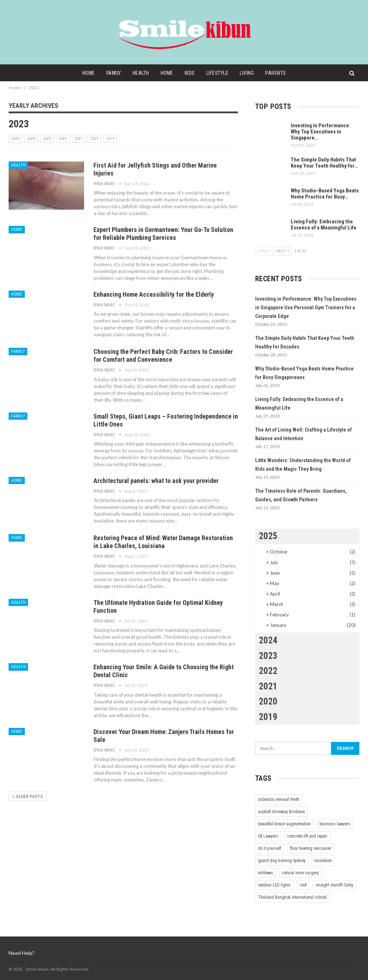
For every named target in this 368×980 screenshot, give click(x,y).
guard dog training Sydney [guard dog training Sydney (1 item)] (282, 861)
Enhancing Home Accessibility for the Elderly (154, 294)
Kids (190, 73)
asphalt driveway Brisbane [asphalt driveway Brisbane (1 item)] (281, 812)
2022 (63, 139)
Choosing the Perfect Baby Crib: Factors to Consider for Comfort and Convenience (163, 355)
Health (139, 73)
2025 (15, 139)
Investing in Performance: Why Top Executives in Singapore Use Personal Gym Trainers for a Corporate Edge (306, 307)
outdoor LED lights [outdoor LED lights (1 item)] (274, 885)
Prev (264, 251)
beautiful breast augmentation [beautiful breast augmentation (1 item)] (284, 824)
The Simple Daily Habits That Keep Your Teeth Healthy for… (324, 163)
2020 (95, 139)
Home (85, 73)
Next (282, 251)
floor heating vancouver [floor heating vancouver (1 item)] (311, 848)
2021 (79, 139)
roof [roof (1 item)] (303, 885)
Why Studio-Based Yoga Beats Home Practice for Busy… (325, 194)
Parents (280, 73)
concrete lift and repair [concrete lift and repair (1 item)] (307, 836)
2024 (31, 139)
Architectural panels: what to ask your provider (156, 481)
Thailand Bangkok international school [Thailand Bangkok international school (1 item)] (292, 897)
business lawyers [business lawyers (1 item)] (335, 824)
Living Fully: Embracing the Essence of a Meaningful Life (324, 225)
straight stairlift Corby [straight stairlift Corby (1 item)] (334, 885)
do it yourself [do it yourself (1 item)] (270, 848)
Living (250, 73)
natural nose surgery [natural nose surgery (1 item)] (300, 873)
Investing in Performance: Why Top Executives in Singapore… (321, 132)
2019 (110, 139)
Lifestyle (219, 73)
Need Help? (22, 952)
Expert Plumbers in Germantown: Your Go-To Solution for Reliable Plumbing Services (163, 234)
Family (111, 73)
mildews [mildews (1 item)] (266, 873)
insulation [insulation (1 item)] (323, 861)
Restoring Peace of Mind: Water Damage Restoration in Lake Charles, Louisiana (163, 542)
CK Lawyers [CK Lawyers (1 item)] (268, 836)
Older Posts (27, 797)
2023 (47, 139)
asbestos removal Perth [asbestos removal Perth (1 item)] (279, 799)
